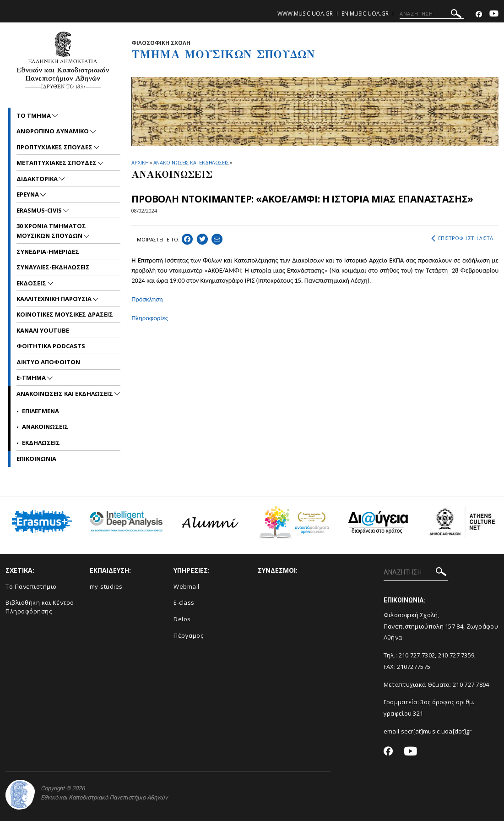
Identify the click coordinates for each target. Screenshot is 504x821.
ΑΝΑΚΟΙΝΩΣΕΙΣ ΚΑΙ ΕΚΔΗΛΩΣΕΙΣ (191, 162)
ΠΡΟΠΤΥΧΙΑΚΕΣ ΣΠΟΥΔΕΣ (55, 147)
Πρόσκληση (147, 299)
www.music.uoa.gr (305, 14)
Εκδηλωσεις (41, 443)
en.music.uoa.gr (365, 14)
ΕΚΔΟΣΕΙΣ (32, 283)
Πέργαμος (188, 635)
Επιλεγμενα (41, 411)
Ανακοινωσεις (45, 427)
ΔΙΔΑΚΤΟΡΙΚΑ (38, 179)
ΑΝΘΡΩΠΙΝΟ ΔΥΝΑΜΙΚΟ (53, 131)
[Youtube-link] (494, 14)
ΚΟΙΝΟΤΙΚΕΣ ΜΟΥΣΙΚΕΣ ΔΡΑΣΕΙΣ (65, 314)
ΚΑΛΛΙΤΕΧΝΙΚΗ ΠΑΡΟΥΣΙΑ (55, 299)
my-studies (106, 586)
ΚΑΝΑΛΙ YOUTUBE (43, 330)
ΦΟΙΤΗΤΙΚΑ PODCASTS (51, 346)
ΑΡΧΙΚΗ (140, 162)
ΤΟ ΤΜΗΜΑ (34, 115)
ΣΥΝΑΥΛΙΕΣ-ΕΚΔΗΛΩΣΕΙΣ (53, 267)
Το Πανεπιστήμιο (31, 586)
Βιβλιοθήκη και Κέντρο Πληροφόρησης (40, 607)
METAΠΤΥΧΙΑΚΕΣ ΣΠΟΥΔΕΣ (57, 163)
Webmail (187, 586)
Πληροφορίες (150, 318)
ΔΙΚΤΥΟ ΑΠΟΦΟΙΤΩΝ (48, 362)
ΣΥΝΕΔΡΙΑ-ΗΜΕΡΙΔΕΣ (48, 252)
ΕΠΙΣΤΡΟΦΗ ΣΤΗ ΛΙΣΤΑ (462, 238)
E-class (184, 602)
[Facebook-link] (479, 14)
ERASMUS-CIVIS (40, 210)
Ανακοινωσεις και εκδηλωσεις (65, 394)
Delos (182, 619)
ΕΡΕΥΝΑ (28, 194)
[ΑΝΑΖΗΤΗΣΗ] (432, 14)
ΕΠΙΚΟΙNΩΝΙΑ (36, 459)
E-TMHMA (32, 378)
